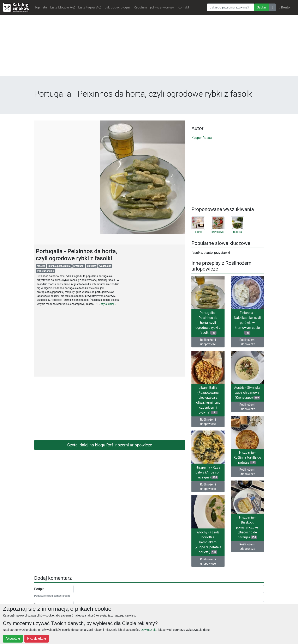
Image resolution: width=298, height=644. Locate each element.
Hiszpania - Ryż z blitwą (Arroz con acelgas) (208, 472)
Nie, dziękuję (37, 639)
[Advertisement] (149, 47)
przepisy (92, 266)
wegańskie (105, 266)
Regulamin (154, 7)
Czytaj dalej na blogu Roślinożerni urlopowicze (110, 445)
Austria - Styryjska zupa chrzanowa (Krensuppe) (247, 393)
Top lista (41, 7)
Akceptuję (13, 639)
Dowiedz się (148, 630)
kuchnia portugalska (59, 266)
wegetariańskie (45, 271)
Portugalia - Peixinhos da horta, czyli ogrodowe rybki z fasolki (208, 323)
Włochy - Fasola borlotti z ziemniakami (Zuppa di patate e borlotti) (208, 542)
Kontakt (183, 7)
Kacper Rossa (202, 138)
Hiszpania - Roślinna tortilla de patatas (247, 457)
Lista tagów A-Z (90, 7)
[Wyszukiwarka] (231, 7)
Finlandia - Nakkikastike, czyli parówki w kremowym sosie (247, 323)
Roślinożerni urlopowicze (208, 342)
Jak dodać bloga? (117, 7)
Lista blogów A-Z (63, 7)
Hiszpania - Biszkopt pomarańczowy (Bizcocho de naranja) (247, 527)
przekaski (79, 266)
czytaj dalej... (108, 304)
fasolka (41, 266)
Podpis (39, 589)
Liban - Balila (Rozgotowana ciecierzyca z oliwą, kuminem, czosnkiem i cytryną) (208, 400)
